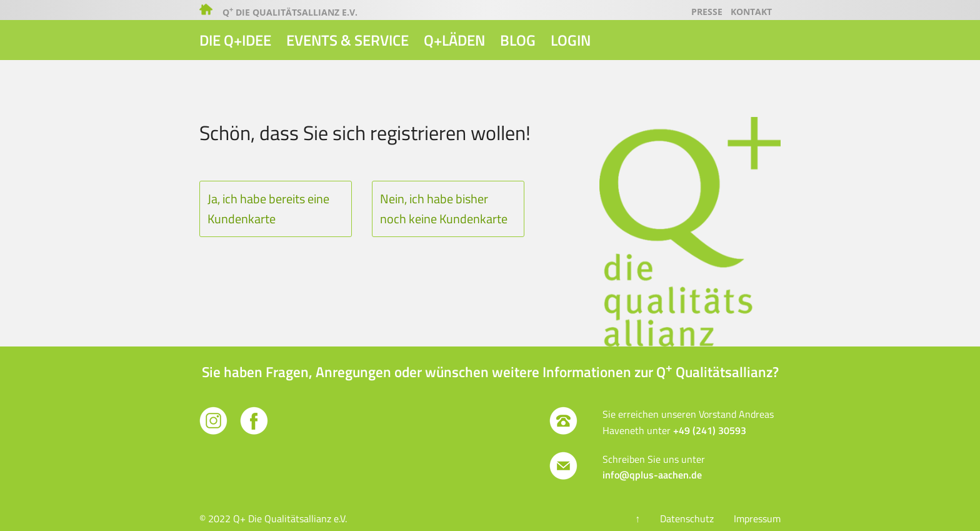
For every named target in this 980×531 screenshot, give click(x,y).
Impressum (757, 518)
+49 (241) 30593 (710, 430)
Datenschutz (687, 518)
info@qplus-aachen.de (652, 475)
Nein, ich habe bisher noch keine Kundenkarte (444, 209)
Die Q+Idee (235, 40)
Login (571, 40)
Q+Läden (454, 40)
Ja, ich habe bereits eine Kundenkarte (268, 209)
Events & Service (347, 40)
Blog (518, 40)
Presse (707, 12)
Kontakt (751, 12)
